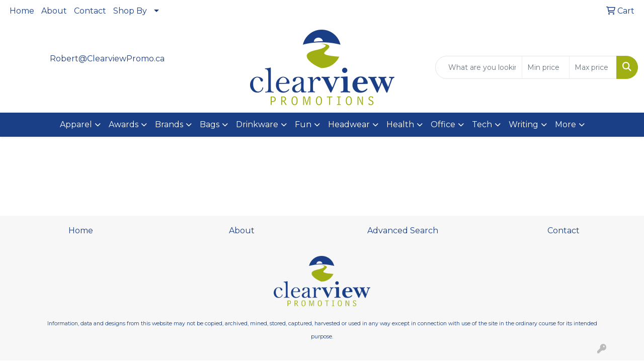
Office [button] (443, 124)
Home (22, 11)
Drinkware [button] (257, 124)
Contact (90, 11)
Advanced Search (403, 231)
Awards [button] (124, 124)
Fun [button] (303, 124)
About (54, 11)
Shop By (130, 11)
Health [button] (400, 124)
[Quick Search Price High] (593, 67)
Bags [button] (210, 124)
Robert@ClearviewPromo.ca (107, 59)
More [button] (566, 124)
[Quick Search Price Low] (546, 67)
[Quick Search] (479, 67)
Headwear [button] (349, 124)
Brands (169, 124)
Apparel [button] (76, 124)
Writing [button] (524, 124)
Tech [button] (482, 124)
